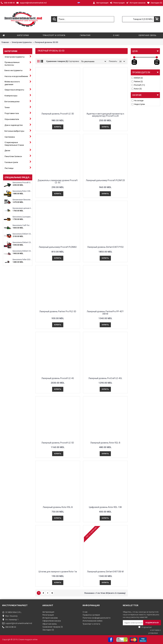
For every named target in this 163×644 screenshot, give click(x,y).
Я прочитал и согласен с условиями (145, 630)
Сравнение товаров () (53, 627)
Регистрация (48, 615)
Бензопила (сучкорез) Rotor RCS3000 (22, 217)
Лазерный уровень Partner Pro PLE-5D (58, 311)
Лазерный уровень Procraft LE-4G (58, 378)
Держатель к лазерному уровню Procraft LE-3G (58, 181)
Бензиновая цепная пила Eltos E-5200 (22, 208)
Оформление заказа (52, 621)
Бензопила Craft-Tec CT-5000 (22, 225)
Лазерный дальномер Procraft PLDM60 (58, 247)
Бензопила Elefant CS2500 (22, 234)
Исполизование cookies (93, 621)
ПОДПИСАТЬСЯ (152, 623)
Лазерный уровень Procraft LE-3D (58, 114)
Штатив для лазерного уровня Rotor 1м (58, 572)
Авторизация (48, 612)
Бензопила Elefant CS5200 (22, 243)
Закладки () (48, 630)
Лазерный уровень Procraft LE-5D (58, 443)
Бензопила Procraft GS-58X (22, 183)
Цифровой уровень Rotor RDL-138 (105, 507)
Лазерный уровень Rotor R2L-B (105, 443)
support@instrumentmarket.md (17, 624)
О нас (85, 612)
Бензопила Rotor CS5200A (22, 191)
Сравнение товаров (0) (57, 61)
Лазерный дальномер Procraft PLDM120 (105, 180)
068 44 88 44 (9, 627)
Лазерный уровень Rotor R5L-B (58, 507)
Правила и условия (91, 615)
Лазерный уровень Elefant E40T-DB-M (105, 572)
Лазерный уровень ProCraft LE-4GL (105, 378)
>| (52, 593)
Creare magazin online (28, 640)
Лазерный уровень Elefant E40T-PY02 (105, 247)
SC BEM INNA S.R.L (12, 612)
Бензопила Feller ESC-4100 (22, 260)
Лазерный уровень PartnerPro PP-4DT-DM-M (105, 313)
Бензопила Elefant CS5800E (22, 251)
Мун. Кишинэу (10, 616)
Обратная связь (50, 624)
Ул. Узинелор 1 (10, 620)
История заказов (50, 618)
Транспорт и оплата (91, 624)
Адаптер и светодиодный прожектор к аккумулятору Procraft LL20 (105, 115)
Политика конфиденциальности (97, 618)
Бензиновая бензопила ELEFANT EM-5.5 (22, 200)
